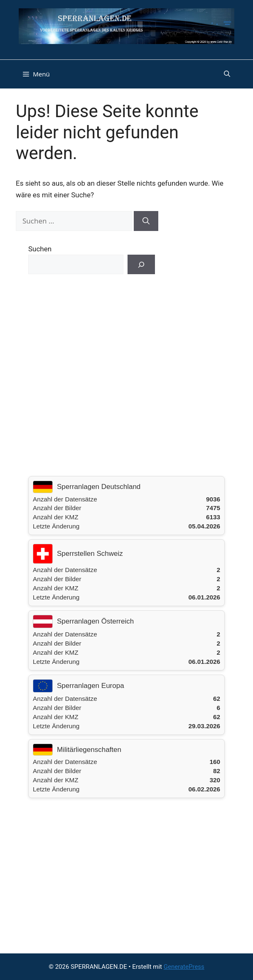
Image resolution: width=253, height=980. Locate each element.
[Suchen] (146, 221)
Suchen (40, 249)
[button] (227, 74)
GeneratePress (184, 967)
